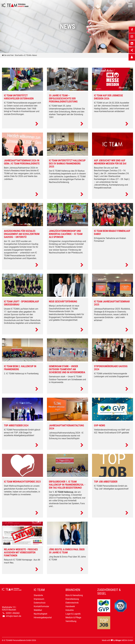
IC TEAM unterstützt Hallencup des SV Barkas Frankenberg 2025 (67, 164)
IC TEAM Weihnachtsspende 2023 (22, 482)
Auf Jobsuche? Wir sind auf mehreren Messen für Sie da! (110, 162)
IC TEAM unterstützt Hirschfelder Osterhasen (19, 97)
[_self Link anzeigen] (132, 57)
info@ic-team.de (14, 616)
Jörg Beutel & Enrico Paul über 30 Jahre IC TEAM (67, 551)
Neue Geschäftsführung (63, 302)
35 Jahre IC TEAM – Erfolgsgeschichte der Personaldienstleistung (63, 99)
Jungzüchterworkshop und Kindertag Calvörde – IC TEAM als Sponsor (66, 234)
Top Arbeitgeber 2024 (16, 425)
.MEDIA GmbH (124, 640)
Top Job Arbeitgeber (106, 482)
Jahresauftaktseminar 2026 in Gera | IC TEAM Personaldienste (22, 162)
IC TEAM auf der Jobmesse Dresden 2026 (108, 97)
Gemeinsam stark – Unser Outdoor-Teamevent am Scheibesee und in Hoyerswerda (67, 369)
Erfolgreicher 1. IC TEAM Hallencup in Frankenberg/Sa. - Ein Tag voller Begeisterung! (67, 485)
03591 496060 (13, 613)
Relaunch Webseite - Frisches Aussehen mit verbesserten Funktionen (21, 552)
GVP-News (100, 425)
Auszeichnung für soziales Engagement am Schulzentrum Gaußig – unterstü (22, 234)
